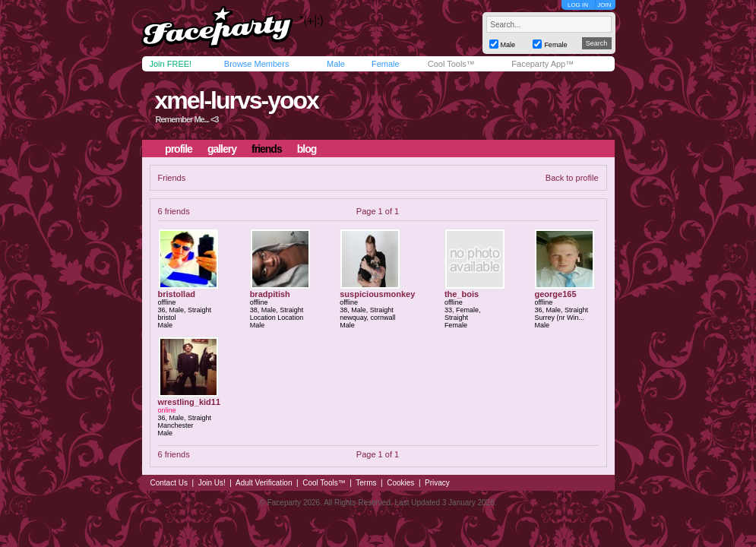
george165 (555, 294)
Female (386, 64)
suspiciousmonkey (377, 294)
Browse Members (257, 64)
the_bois (462, 294)
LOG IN (578, 5)
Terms (366, 483)
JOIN (604, 5)
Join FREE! (171, 64)
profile (179, 149)
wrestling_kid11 (190, 402)
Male (336, 64)
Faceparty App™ (542, 64)
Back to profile (572, 178)
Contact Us (169, 483)
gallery (222, 149)
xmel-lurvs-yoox (236, 100)
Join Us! (212, 483)
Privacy (437, 483)
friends (267, 149)
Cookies (400, 483)
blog (307, 149)
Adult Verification (264, 483)
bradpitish (270, 294)
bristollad (177, 294)
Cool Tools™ (451, 64)
